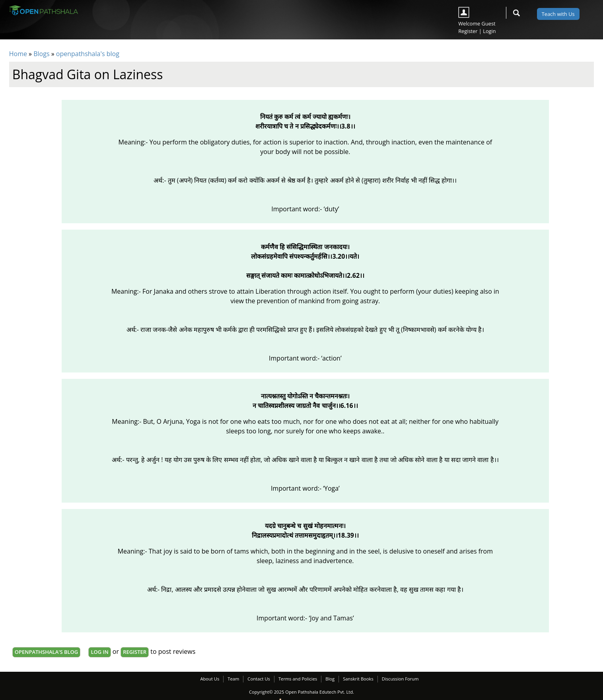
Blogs (41, 54)
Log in (99, 652)
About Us (210, 679)
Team (233, 679)
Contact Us (259, 679)
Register (468, 31)
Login (489, 31)
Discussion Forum (400, 679)
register (135, 652)
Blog (330, 679)
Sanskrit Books (358, 679)
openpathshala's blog (88, 54)
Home (18, 54)
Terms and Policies (298, 679)
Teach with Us (558, 14)
